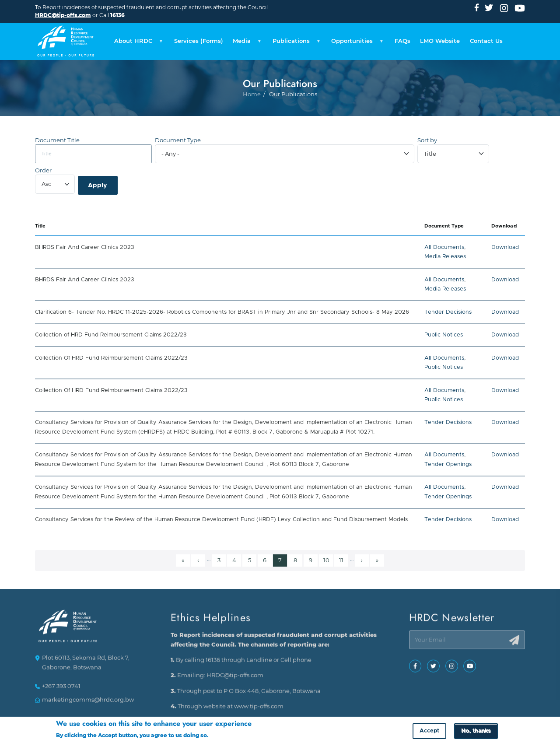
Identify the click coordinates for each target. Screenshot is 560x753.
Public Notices (444, 335)
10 (328, 560)
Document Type (178, 140)
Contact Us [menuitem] (486, 41)
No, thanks (476, 732)
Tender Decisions (448, 312)
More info (223, 736)
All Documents (444, 247)
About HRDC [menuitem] (137, 43)
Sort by (427, 140)
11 (343, 560)
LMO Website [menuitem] (440, 41)
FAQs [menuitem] (402, 41)
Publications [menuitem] (295, 43)
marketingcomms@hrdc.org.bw (88, 703)
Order (43, 170)
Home (252, 120)
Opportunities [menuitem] (356, 43)
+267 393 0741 (61, 690)
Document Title (57, 140)
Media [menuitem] (246, 43)
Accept (429, 732)
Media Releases (445, 257)
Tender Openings (448, 464)
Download (505, 247)
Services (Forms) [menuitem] (199, 41)
